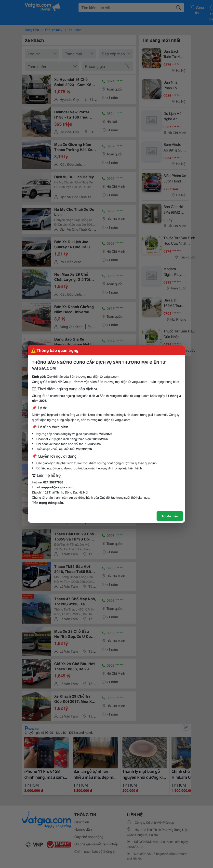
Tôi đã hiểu (170, 516)
